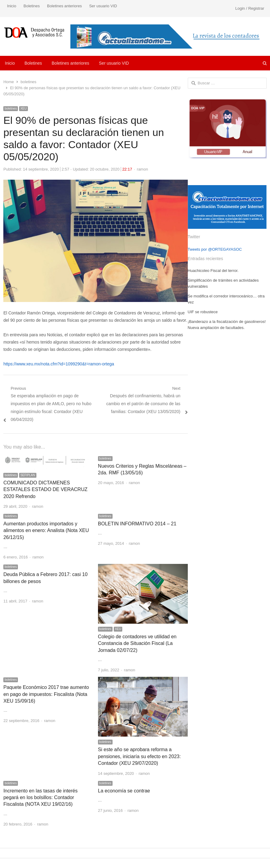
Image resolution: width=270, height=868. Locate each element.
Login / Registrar (250, 8)
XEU (24, 108)
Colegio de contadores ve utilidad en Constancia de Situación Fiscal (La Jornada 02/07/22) (137, 643)
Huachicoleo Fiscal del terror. (213, 271)
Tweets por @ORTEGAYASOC (215, 249)
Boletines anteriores (64, 6)
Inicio (12, 6)
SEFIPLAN (28, 475)
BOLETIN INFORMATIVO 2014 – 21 (137, 524)
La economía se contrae (124, 791)
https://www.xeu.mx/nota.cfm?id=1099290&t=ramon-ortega (59, 364)
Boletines (31, 6)
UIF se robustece (203, 312)
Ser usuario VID (103, 6)
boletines (11, 108)
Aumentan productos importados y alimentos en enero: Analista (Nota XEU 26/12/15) (46, 531)
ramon (142, 169)
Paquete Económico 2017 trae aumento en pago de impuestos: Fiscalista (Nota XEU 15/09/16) (46, 694)
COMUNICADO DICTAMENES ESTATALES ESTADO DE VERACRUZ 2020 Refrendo (45, 490)
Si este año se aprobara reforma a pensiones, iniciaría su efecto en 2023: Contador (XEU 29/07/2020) (139, 756)
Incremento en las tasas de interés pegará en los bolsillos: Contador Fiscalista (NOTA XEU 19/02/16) (40, 798)
